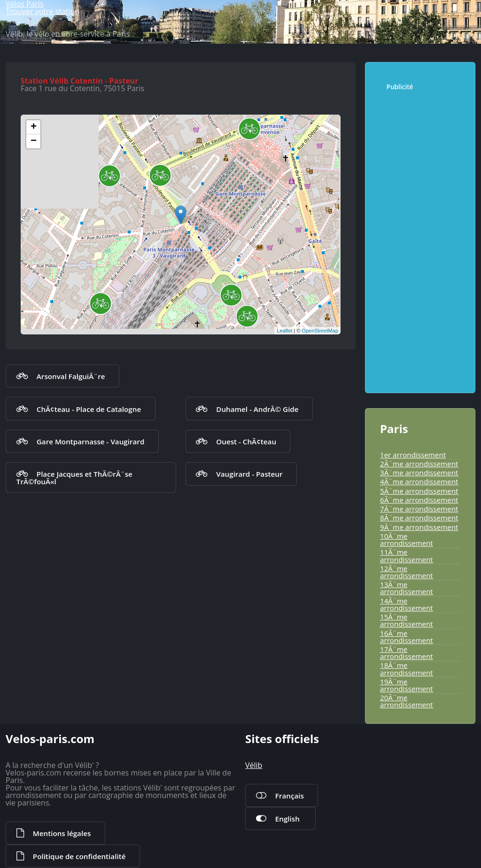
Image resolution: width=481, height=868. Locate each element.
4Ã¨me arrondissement (419, 481)
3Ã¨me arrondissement (419, 473)
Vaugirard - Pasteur (249, 474)
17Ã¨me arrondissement (407, 653)
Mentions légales (62, 833)
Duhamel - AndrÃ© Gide (257, 409)
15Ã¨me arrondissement (407, 620)
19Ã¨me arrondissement (407, 685)
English (287, 819)
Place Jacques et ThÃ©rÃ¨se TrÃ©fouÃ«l (74, 478)
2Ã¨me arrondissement (419, 464)
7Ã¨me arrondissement (419, 509)
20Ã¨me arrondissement (407, 701)
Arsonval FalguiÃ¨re (71, 376)
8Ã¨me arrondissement (419, 518)
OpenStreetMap (320, 331)
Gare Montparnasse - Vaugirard (91, 442)
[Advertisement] (424, 237)
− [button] (34, 141)
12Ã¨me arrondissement (407, 572)
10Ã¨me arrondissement (407, 539)
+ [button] (34, 127)
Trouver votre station (43, 11)
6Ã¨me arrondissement (419, 500)
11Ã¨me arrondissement (407, 555)
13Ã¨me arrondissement (407, 588)
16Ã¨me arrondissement (407, 637)
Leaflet (284, 331)
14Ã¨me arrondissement (407, 604)
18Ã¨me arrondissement (407, 669)
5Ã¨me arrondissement (419, 491)
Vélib (254, 765)
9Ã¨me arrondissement (419, 527)
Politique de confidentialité (79, 856)
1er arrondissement (413, 455)
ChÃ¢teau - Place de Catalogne (89, 409)
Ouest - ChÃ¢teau (246, 442)
